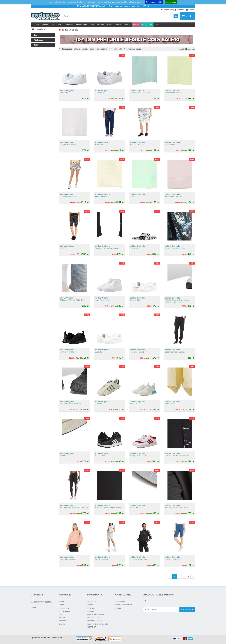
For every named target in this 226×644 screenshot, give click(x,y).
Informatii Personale (124, 605)
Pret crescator (102, 49)
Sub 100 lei (43, 65)
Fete (52, 25)
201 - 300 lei (43, 72)
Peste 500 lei (43, 84)
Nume (92, 49)
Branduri (158, 25)
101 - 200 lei (43, 68)
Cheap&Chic (147, 25)
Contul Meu (120, 602)
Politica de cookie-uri (96, 614)
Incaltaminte (69, 25)
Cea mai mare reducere (133, 49)
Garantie (91, 611)
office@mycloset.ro (41, 602)
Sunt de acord (171, 2)
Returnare (91, 608)
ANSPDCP (92, 627)
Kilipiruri (136, 25)
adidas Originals (68, 30)
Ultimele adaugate (81, 49)
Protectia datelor (94, 618)
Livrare (90, 605)
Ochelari (127, 25)
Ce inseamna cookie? (154, 2)
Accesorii (100, 25)
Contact (34, 607)
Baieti (59, 25)
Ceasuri (118, 25)
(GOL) (188, 16)
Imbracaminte (82, 25)
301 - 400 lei (43, 76)
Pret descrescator (116, 49)
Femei (37, 25)
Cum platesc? (93, 602)
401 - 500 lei (43, 80)
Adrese (118, 608)
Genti (92, 25)
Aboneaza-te (187, 610)
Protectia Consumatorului (98, 624)
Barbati (45, 25)
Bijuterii (109, 25)
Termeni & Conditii (95, 621)
